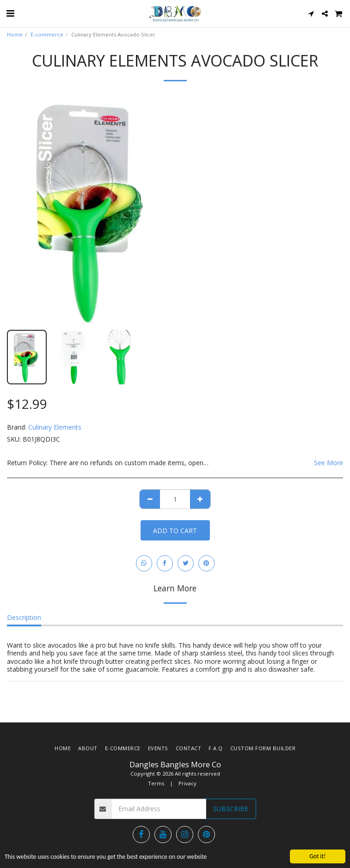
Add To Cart (175, 531)
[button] (10, 13)
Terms (156, 783)
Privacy (187, 783)
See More (329, 463)
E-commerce (47, 34)
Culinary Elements (55, 427)
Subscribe (231, 809)
